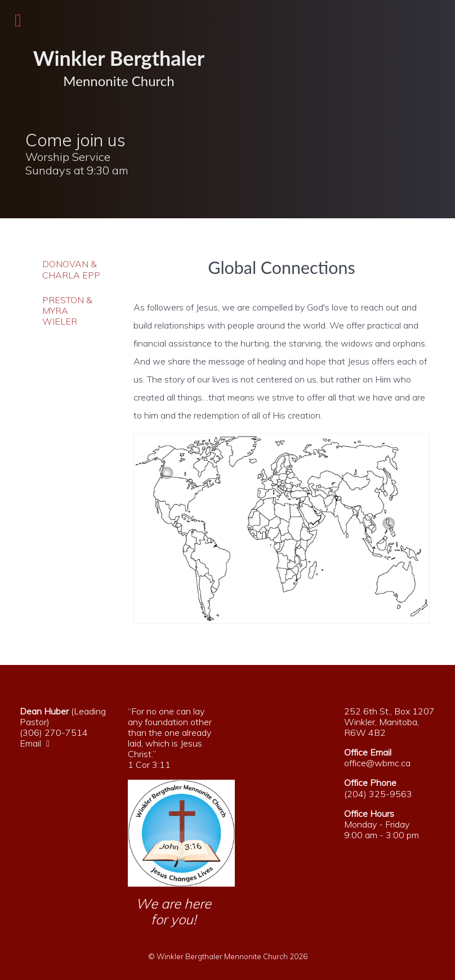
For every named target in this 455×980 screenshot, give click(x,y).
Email (37, 743)
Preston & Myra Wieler (67, 311)
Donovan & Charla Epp (71, 269)
